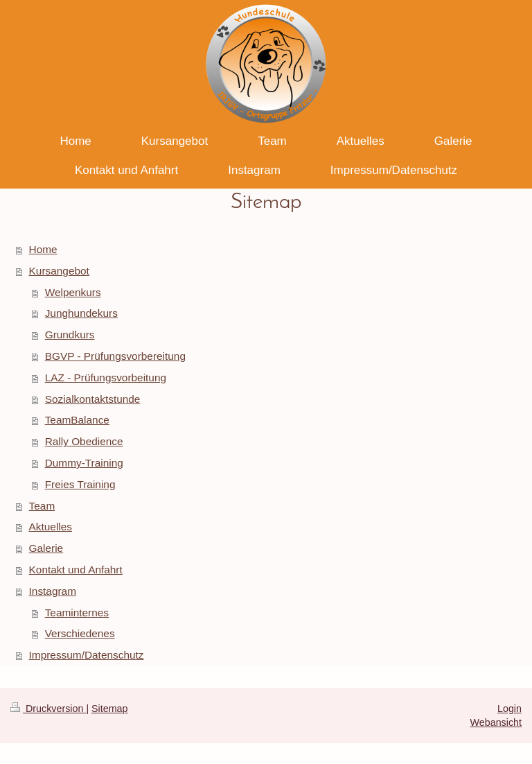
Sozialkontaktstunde (93, 399)
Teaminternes (77, 613)
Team (42, 506)
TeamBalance (77, 420)
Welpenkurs (73, 292)
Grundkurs (70, 335)
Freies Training (80, 484)
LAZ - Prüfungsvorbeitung (106, 377)
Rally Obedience (84, 441)
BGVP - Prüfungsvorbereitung (115, 356)
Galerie (46, 548)
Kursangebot (59, 271)
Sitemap (109, 709)
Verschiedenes (80, 633)
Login (509, 709)
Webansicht (496, 722)
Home (43, 249)
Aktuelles (51, 527)
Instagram (53, 591)
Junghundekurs (81, 313)
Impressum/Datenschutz (87, 655)
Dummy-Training (84, 463)
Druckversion (48, 709)
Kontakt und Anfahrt (76, 570)
